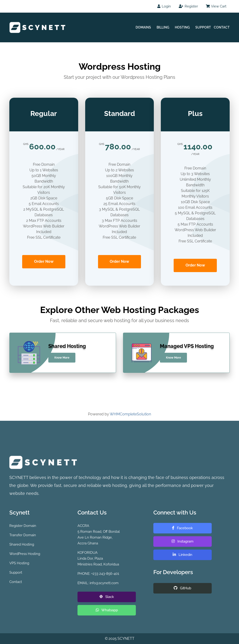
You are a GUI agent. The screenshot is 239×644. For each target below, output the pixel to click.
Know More (62, 358)
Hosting (182, 27)
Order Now (44, 261)
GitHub (182, 588)
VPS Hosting (19, 563)
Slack (107, 597)
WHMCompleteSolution (130, 414)
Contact (222, 27)
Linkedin (183, 555)
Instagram (183, 541)
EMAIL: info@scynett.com (98, 583)
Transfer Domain (23, 535)
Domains (143, 27)
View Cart (216, 6)
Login (164, 6)
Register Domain (23, 526)
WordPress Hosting (25, 554)
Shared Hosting (22, 544)
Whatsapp (107, 610)
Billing (163, 27)
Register (188, 6)
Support (203, 27)
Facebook (182, 528)
